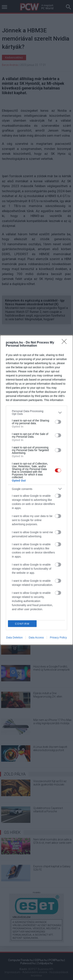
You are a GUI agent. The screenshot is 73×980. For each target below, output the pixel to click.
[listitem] (36, 413)
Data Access (36, 637)
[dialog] (36, 490)
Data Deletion (15, 637)
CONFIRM (22, 624)
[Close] (65, 343)
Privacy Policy (58, 637)
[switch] (58, 422)
